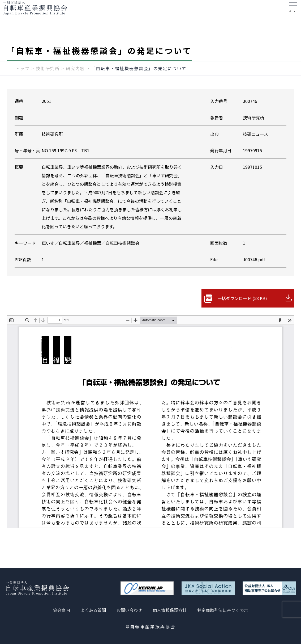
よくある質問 (93, 610)
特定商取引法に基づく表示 (223, 610)
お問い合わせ (129, 610)
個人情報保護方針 (170, 610)
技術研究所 (48, 79)
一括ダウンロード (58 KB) (242, 309)
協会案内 (61, 610)
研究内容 (75, 79)
